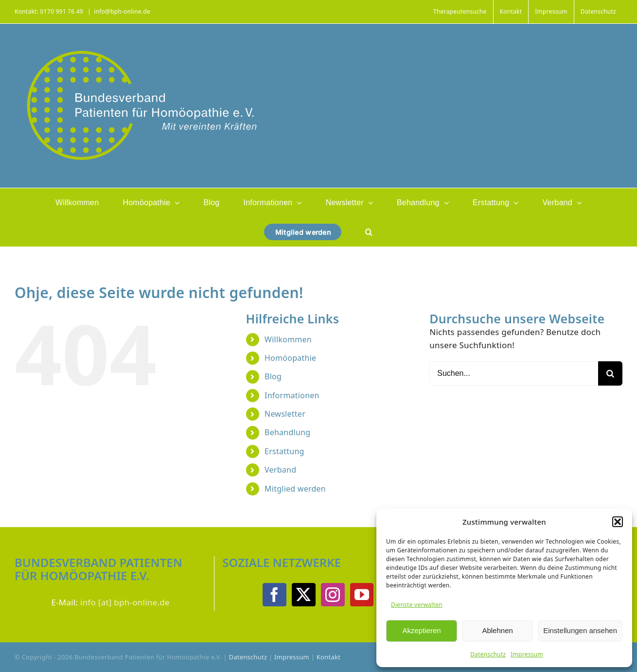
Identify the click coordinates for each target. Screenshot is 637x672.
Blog (273, 376)
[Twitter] (303, 595)
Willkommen (288, 339)
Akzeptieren (421, 630)
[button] (618, 522)
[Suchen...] (514, 373)
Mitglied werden (295, 489)
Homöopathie (290, 358)
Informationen (292, 395)
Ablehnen (497, 630)
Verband (280, 470)
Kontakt (328, 657)
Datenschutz (488, 654)
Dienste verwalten (417, 605)
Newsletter (285, 414)
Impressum (527, 654)
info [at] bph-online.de (125, 602)
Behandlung (287, 432)
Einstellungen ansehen (580, 630)
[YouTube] (362, 595)
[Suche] (610, 373)
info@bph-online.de (122, 11)
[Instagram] (333, 595)
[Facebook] (274, 595)
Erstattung (284, 451)
